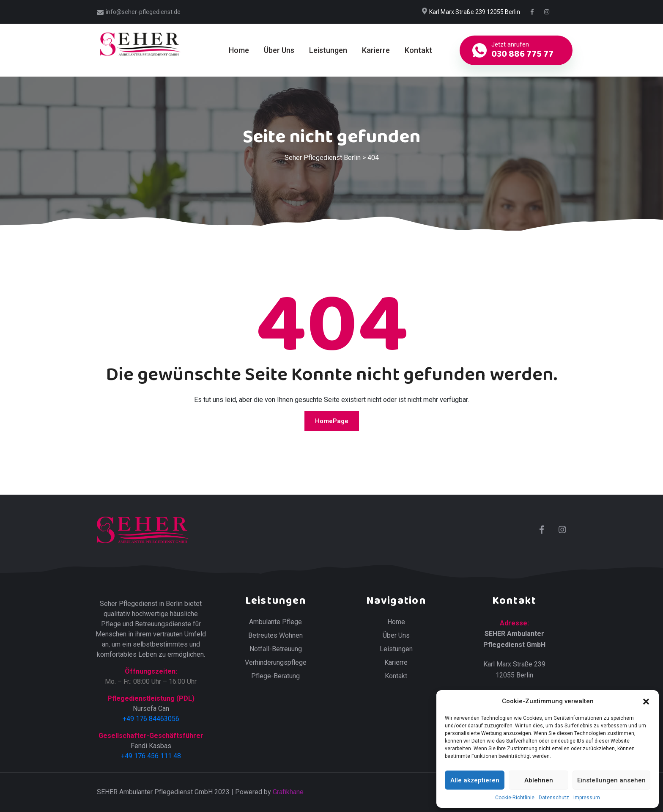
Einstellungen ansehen (611, 780)
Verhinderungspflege (276, 663)
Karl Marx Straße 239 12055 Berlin (475, 12)
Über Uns (279, 50)
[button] (646, 701)
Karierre (376, 50)
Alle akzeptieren (475, 780)
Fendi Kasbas (151, 746)
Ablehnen (539, 780)
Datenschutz (554, 798)
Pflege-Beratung (275, 676)
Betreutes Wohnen (275, 636)
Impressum (587, 798)
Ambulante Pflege (275, 622)
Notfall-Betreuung (276, 649)
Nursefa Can (151, 709)
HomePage (332, 421)
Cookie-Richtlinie (515, 798)
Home (239, 50)
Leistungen (328, 50)
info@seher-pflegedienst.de (143, 12)
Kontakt (418, 50)
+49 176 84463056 (151, 719)
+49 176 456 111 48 (151, 756)
